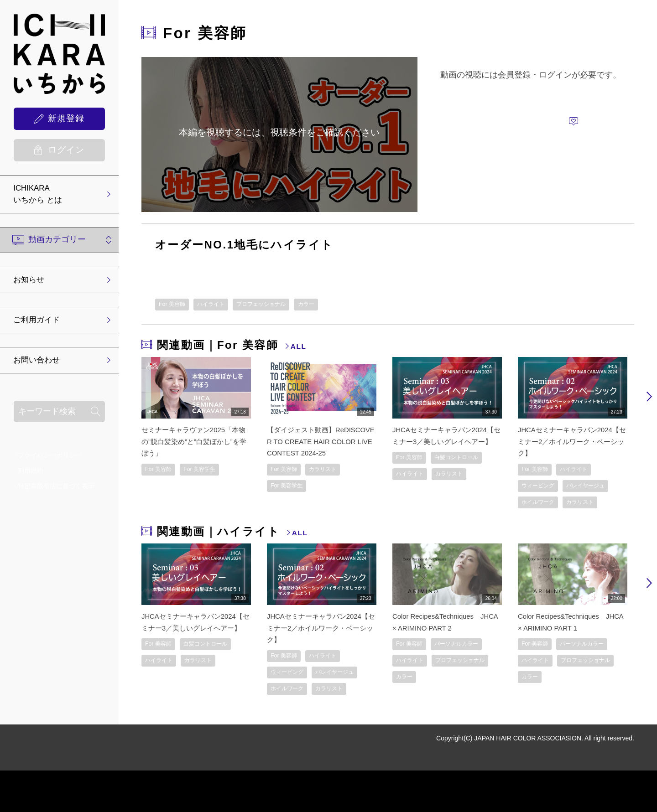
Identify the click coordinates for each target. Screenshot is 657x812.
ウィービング (542, 488)
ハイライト (221, 305)
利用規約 (31, 476)
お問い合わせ (41, 365)
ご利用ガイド (41, 324)
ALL (300, 347)
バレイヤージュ (545, 506)
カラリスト (333, 471)
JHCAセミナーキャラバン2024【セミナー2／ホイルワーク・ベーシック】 (571, 442)
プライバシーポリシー (50, 460)
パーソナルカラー (423, 683)
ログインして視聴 (568, 95)
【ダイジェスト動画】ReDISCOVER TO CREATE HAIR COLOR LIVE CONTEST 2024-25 (320, 442)
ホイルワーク (542, 523)
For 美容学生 (210, 471)
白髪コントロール (423, 488)
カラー (334, 305)
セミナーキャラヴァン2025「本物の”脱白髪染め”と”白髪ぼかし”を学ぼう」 (193, 442)
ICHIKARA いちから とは (42, 196)
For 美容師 (175, 305)
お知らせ (32, 283)
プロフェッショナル (281, 305)
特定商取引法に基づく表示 (56, 491)
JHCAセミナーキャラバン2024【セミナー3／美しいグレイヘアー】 (446, 442)
